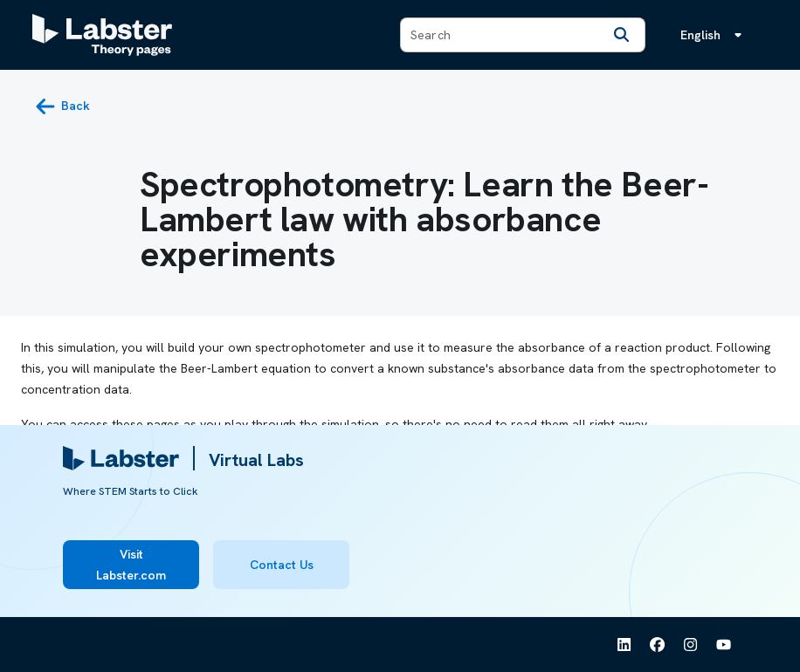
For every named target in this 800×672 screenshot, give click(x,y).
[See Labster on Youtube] (724, 645)
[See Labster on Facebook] (658, 645)
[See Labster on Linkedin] (624, 645)
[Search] (622, 35)
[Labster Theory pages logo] (102, 35)
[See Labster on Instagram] (691, 645)
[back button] (62, 106)
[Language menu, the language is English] (714, 35)
